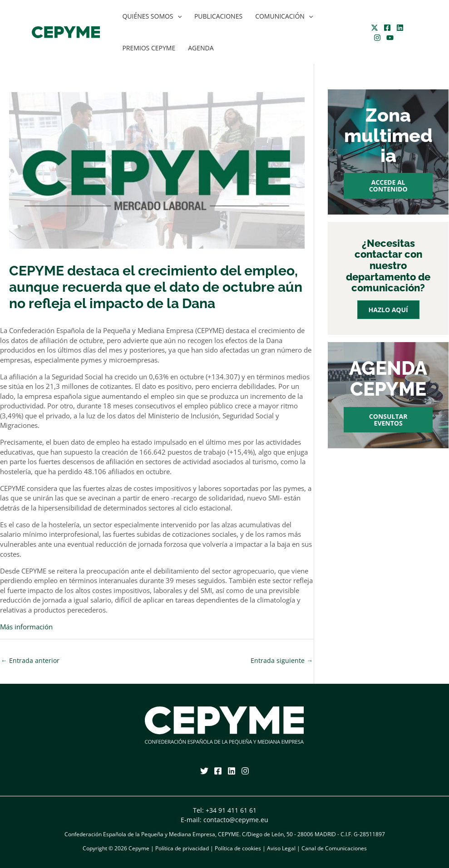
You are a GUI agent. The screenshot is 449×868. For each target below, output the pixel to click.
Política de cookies (238, 848)
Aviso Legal (281, 848)
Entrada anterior (30, 660)
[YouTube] (390, 38)
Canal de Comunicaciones (334, 848)
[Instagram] (377, 38)
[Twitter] (375, 28)
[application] (178, 16)
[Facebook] (387, 28)
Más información (26, 627)
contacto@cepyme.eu (236, 820)
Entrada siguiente (282, 660)
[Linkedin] (400, 28)
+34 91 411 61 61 (231, 810)
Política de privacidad (182, 848)
